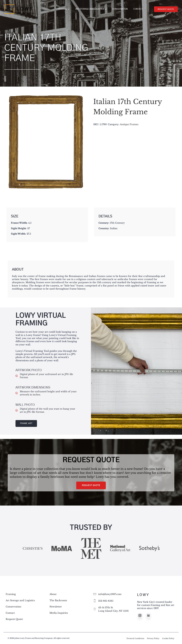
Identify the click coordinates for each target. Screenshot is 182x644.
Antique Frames (129, 124)
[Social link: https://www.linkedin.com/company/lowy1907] (150, 616)
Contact (138, 9)
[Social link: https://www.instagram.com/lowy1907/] (141, 616)
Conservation (120, 9)
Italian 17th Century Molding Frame (128, 107)
